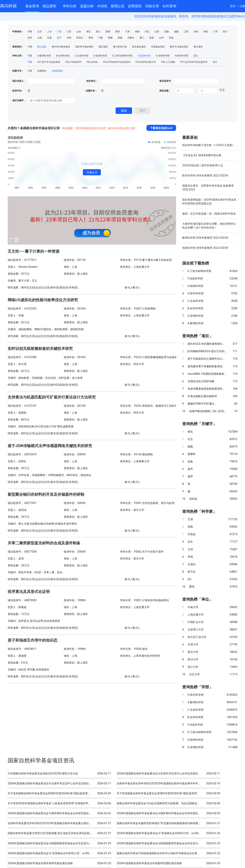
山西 (157, 32)
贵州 (30, 38)
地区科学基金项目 (84, 47)
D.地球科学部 (100, 56)
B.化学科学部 (63, 56)
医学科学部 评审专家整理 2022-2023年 (205, 176)
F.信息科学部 (144, 56)
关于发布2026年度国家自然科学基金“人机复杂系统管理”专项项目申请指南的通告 (56, 803)
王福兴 (192, 564)
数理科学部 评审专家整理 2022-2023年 (205, 238)
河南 (196, 32)
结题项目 (42, 71)
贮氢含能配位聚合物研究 (202, 396)
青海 (91, 38)
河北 (147, 32)
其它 (196, 56)
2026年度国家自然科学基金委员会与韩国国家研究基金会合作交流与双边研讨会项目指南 (60, 843)
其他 (171, 38)
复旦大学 (193, 652)
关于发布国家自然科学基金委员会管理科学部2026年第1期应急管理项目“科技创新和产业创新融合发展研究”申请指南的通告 (81, 793)
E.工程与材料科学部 (122, 56)
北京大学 (194, 674)
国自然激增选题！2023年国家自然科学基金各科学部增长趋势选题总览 (209, 202)
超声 (190, 469)
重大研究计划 (120, 47)
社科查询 (169, 6)
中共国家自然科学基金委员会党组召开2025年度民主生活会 (43, 774)
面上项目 (42, 47)
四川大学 (193, 659)
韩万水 (192, 572)
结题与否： (18, 71)
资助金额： (165, 91)
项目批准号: (165, 81)
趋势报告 (135, 6)
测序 (190, 476)
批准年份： (18, 91)
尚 (189, 579)
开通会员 (92, 172)
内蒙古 (131, 38)
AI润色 (102, 6)
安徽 (167, 32)
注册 (242, 6)
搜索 (124, 111)
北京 (40, 32)
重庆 (118, 32)
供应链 (193, 499)
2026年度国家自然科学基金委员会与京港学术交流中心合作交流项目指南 (160, 774)
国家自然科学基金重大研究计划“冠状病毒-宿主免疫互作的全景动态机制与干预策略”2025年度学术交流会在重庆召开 (76, 833)
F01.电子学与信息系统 (49, 62)
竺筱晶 (192, 534)
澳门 (142, 38)
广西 (215, 32)
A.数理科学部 (44, 56)
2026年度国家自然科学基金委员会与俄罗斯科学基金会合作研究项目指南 (51, 813)
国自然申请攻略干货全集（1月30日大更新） (209, 145)
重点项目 (103, 47)
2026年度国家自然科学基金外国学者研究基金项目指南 (40, 863)
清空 (142, 111)
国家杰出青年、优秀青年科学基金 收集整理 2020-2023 (208, 188)
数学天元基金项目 (179, 47)
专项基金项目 (158, 47)
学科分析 (70, 6)
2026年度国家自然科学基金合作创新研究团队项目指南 (149, 863)
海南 (137, 32)
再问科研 (8, 6)
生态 (190, 439)
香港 (152, 38)
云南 (40, 38)
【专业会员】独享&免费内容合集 (202, 155)
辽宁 (59, 38)
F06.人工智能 (168, 62)
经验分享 (152, 6)
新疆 (120, 38)
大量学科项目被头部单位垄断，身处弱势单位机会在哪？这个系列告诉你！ (209, 226)
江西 (186, 32)
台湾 (161, 38)
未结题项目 (57, 71)
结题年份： (91, 91)
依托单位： (92, 81)
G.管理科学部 (163, 56)
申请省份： (18, 32)
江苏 (69, 32)
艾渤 (190, 519)
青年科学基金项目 (61, 47)
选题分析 (87, 6)
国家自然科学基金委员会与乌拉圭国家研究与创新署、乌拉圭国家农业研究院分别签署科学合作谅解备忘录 (180, 803)
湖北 (88, 32)
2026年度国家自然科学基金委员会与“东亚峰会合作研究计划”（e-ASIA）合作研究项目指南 (171, 833)
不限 (30, 32)
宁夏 (100, 38)
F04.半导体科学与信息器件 (117, 62)
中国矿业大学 (196, 622)
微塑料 (192, 454)
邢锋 (190, 527)
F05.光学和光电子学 (146, 62)
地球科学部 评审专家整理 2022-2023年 (205, 248)
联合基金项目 (139, 47)
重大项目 (198, 47)
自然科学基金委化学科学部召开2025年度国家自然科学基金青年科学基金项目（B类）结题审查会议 (176, 783)
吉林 (69, 38)
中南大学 (193, 607)
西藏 (110, 38)
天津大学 (193, 645)
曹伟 (192, 587)
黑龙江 (80, 38)
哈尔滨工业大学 (197, 637)
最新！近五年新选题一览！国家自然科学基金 (209, 214)
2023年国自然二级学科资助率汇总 (203, 165)
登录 (233, 6)
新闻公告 (118, 6)
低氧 (190, 462)
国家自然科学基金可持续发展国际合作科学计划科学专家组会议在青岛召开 (161, 853)
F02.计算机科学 (73, 62)
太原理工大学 (196, 630)
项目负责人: (18, 81)
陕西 (108, 32)
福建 (176, 32)
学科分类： (18, 56)
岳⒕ (190, 542)
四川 (225, 32)
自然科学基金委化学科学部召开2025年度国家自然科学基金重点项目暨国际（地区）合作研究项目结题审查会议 (74, 823)
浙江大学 (193, 667)
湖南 (206, 32)
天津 (127, 32)
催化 (190, 432)
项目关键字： (19, 100)
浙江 (98, 32)
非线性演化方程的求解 (201, 381)
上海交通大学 (196, 615)
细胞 (190, 447)
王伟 (190, 549)
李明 (190, 557)
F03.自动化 (92, 62)
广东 (59, 32)
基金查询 (32, 6)
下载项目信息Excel (161, 128)
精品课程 (51, 5)
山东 (79, 32)
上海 (49, 32)
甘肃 (49, 38)
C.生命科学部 (82, 56)
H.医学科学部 (182, 56)
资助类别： (18, 47)
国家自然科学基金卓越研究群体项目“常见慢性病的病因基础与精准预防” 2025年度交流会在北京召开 (176, 823)
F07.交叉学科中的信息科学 (194, 62)
